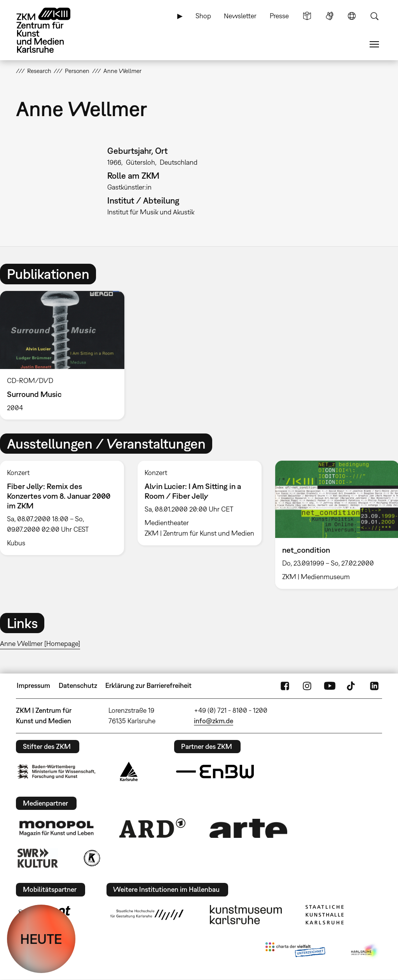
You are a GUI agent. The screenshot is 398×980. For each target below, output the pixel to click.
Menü (374, 44)
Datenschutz (78, 685)
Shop (203, 16)
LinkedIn (374, 686)
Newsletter (240, 16)
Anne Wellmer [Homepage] (40, 643)
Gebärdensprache (330, 16)
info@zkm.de (214, 721)
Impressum (33, 685)
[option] (66, 355)
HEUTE (41, 939)
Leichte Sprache (307, 16)
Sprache (352, 16)
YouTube (330, 686)
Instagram (307, 686)
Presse (279, 16)
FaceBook (285, 686)
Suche (374, 16)
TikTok (352, 686)
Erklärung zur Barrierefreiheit (148, 685)
